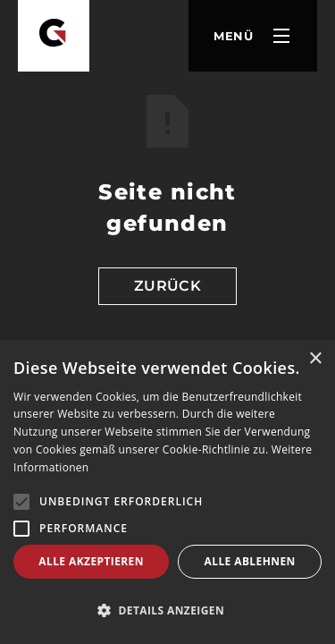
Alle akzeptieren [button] (91, 561)
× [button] (315, 359)
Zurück (168, 286)
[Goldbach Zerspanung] (54, 36)
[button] (253, 36)
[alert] (167, 492)
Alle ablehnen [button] (250, 561)
